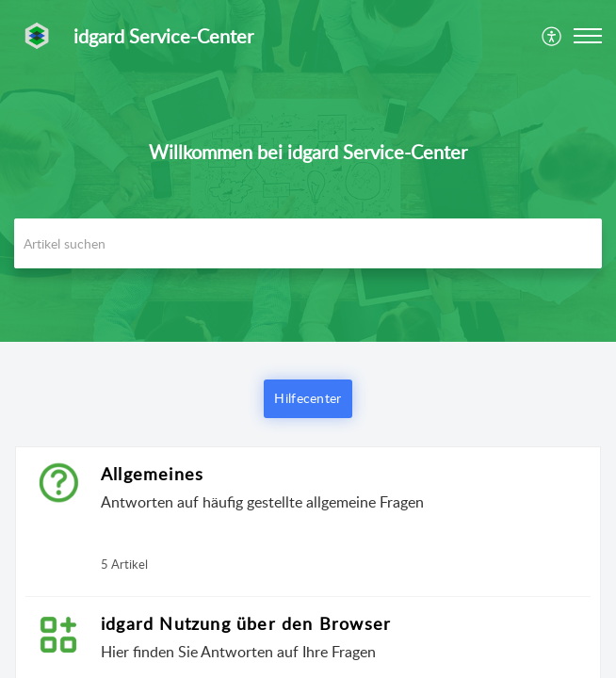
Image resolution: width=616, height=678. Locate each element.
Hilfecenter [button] (308, 398)
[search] (308, 243)
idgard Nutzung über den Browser (246, 623)
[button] (552, 36)
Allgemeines (152, 474)
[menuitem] (552, 36)
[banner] (308, 171)
